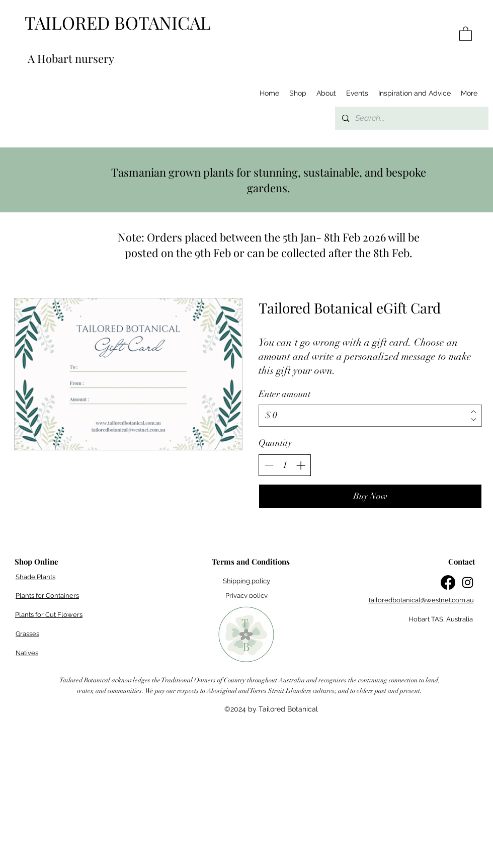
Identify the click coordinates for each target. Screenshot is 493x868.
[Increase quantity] (301, 465)
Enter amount (284, 394)
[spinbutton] (285, 465)
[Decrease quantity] (269, 465)
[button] (466, 33)
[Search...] (411, 118)
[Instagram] (468, 582)
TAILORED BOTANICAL (118, 22)
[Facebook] (448, 582)
